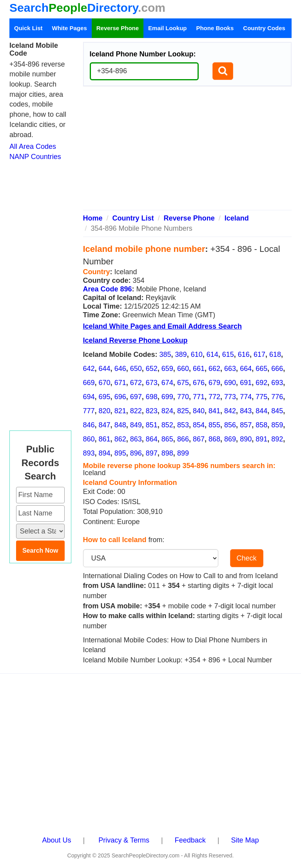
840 (199, 411)
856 (230, 425)
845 (277, 411)
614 (212, 354)
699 (167, 397)
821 (120, 411)
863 (136, 439)
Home (93, 218)
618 (275, 354)
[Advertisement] (188, 151)
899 (183, 453)
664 (246, 369)
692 (261, 383)
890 (246, 439)
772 (214, 397)
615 (228, 354)
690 (230, 383)
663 (230, 369)
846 (89, 425)
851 (152, 425)
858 (261, 425)
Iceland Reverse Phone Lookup (135, 340)
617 (259, 354)
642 (89, 369)
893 (89, 453)
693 (277, 383)
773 (230, 397)
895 (120, 453)
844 (261, 411)
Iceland (237, 218)
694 (89, 397)
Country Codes (264, 28)
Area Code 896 (108, 289)
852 (167, 425)
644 (105, 369)
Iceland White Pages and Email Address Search (162, 326)
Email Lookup (167, 28)
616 (244, 354)
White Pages (70, 28)
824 (167, 411)
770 (183, 397)
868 (214, 439)
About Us (57, 840)
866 (183, 439)
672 (136, 383)
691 (246, 383)
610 (197, 354)
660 (183, 369)
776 (277, 397)
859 (277, 425)
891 (261, 439)
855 (214, 425)
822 (136, 411)
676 (199, 383)
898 (167, 453)
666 (277, 369)
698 (152, 397)
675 (183, 383)
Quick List (28, 28)
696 (120, 397)
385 (165, 354)
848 (120, 425)
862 (120, 439)
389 (181, 354)
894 (105, 453)
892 (277, 439)
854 (199, 425)
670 (105, 383)
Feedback (190, 840)
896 (136, 453)
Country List (133, 218)
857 (246, 425)
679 (214, 383)
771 (199, 397)
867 (199, 439)
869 (230, 439)
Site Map (245, 840)
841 (214, 411)
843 (246, 411)
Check (247, 558)
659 (167, 369)
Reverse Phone (118, 28)
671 (120, 383)
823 (152, 411)
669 (89, 383)
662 (214, 369)
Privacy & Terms (124, 840)
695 (105, 397)
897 (152, 453)
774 (246, 397)
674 (167, 383)
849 (136, 425)
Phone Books (215, 28)
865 (167, 439)
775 (261, 397)
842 (230, 411)
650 (136, 369)
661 (199, 369)
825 (183, 411)
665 (261, 369)
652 (152, 369)
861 (105, 439)
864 (152, 439)
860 (89, 439)
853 (183, 425)
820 (105, 411)
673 (152, 383)
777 (89, 411)
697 (136, 397)
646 (120, 369)
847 (105, 425)
